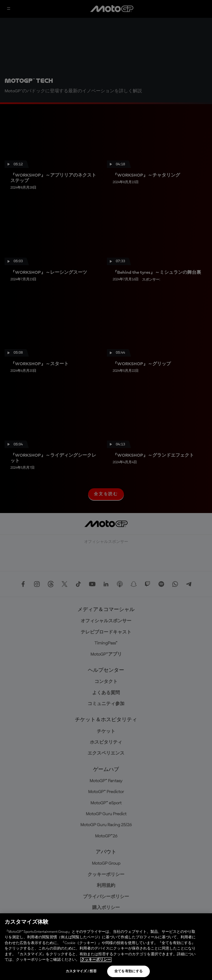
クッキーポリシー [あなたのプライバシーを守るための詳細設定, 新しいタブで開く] (96, 960)
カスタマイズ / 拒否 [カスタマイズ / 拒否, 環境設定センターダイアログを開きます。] (81, 971)
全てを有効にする (129, 971)
